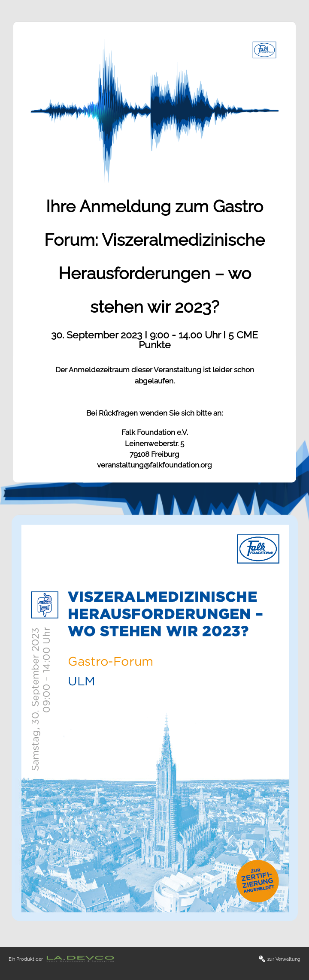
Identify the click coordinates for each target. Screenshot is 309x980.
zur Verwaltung (280, 959)
